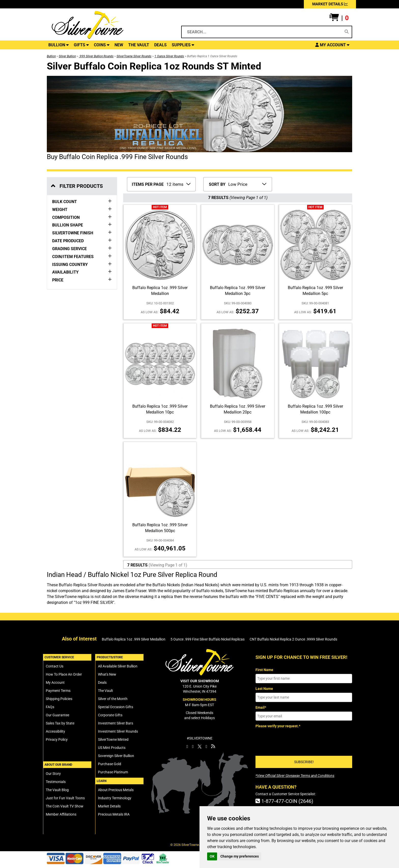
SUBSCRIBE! (304, 762)
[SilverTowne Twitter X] (200, 746)
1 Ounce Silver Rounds (169, 56)
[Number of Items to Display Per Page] (178, 184)
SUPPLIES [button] (183, 45)
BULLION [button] (59, 45)
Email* (261, 707)
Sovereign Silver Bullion (116, 756)
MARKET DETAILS (330, 4)
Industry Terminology (115, 798)
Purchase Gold (110, 764)
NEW (119, 45)
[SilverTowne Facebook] (187, 746)
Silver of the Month (113, 699)
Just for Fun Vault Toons (65, 798)
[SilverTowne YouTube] (206, 746)
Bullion (51, 56)
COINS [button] (102, 45)
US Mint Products (112, 748)
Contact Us (55, 666)
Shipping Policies (59, 699)
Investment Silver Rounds (118, 731)
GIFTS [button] (81, 45)
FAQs (50, 707)
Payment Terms (58, 691)
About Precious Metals (116, 790)
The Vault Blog (57, 790)
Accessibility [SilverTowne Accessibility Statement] (55, 731)
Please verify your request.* (278, 726)
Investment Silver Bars (116, 723)
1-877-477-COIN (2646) (284, 801)
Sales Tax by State (60, 723)
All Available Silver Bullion (118, 666)
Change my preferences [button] (240, 856)
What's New (107, 674)
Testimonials (56, 782)
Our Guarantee (58, 715)
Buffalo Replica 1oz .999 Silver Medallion (134, 639)
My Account (55, 682)
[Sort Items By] (247, 184)
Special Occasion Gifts (116, 707)
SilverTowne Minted (113, 739)
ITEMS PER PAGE (148, 184)
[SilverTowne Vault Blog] (213, 746)
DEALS (160, 45)
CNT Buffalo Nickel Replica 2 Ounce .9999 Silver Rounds (293, 639)
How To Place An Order (64, 674)
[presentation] (294, 740)
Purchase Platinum (113, 772)
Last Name (264, 689)
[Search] (347, 32)
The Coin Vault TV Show (65, 806)
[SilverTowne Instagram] (193, 746)
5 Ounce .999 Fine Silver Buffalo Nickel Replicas (208, 639)
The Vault (105, 691)
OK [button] (212, 856)
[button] (339, 18)
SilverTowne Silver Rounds (134, 56)
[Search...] (262, 32)
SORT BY (217, 184)
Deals (102, 682)
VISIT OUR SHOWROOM (200, 681)
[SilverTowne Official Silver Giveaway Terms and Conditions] (295, 776)
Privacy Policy (57, 739)
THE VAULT (139, 45)
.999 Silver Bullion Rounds (96, 56)
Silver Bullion (67, 56)
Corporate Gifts (110, 715)
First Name (264, 670)
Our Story (53, 774)
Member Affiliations (61, 814)
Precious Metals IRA (114, 814)
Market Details (109, 806)
